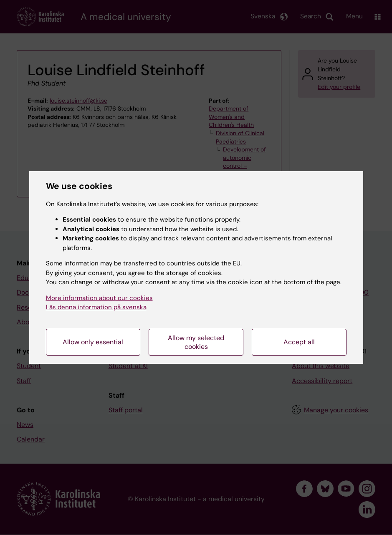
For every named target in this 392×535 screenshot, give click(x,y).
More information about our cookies (99, 298)
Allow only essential (93, 342)
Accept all (299, 342)
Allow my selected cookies (196, 342)
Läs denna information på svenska (96, 307)
